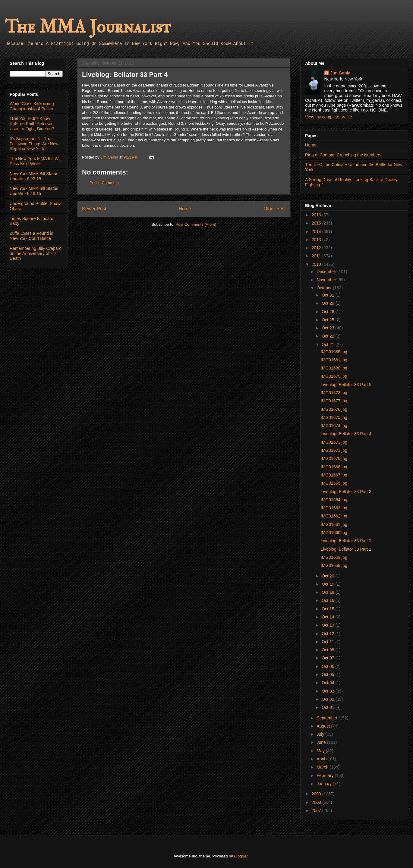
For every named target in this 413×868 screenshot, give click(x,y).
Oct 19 (328, 584)
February (326, 775)
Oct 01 (328, 707)
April (321, 759)
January (325, 784)
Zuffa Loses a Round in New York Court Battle (32, 236)
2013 (317, 240)
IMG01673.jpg (334, 442)
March (323, 767)
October (325, 288)
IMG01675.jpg (334, 417)
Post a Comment (104, 183)
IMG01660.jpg (334, 533)
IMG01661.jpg (334, 524)
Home (185, 209)
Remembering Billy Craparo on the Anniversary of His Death (36, 253)
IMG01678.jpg (334, 393)
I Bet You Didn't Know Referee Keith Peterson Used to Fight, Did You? (32, 124)
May (321, 751)
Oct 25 (328, 320)
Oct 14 (328, 617)
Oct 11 (328, 642)
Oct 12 (328, 634)
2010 (317, 264)
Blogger (241, 856)
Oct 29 (328, 303)
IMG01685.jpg (334, 352)
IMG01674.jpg (334, 426)
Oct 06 (328, 666)
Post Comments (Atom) (196, 224)
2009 (317, 794)
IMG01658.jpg (334, 565)
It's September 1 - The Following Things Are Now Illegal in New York (34, 144)
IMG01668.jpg (334, 467)
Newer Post (94, 209)
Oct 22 (328, 336)
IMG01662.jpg (334, 516)
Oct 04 (328, 683)
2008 (317, 802)
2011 (317, 256)
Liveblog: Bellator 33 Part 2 (346, 541)
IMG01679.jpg (334, 376)
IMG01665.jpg (334, 483)
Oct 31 (328, 295)
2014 (317, 231)
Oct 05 (328, 675)
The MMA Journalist (88, 27)
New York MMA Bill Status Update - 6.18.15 (34, 191)
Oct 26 (328, 312)
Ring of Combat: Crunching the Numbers (343, 155)
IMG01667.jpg (334, 475)
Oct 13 (328, 625)
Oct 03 (328, 691)
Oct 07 (328, 658)
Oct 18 (328, 592)
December (327, 272)
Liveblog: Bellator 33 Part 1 (346, 549)
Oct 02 (328, 699)
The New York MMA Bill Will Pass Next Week (36, 161)
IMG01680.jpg (334, 368)
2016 (317, 215)
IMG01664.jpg (334, 500)
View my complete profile (328, 117)
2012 (317, 248)
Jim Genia (340, 73)
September (327, 718)
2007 (317, 810)
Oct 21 (328, 344)
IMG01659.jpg (334, 557)
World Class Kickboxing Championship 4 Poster (32, 106)
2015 (317, 223)
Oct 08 (328, 650)
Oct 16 (328, 600)
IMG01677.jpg (334, 401)
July (321, 734)
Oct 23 (328, 328)
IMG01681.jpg (334, 360)
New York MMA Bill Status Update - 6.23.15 (34, 176)
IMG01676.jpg (334, 409)
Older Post (275, 209)
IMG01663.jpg (334, 508)
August (324, 726)
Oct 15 (328, 609)
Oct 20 (328, 576)
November (327, 280)
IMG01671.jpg (334, 450)
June (322, 742)
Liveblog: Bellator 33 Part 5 (346, 385)
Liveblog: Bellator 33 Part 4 (346, 434)
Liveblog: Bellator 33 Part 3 (346, 492)
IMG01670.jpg (334, 458)
